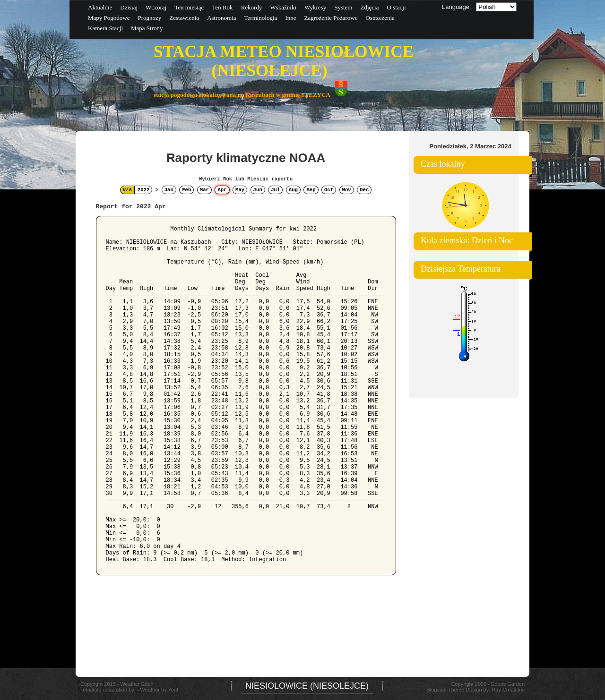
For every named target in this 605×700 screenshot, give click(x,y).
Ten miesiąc (189, 7)
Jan (169, 190)
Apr (222, 190)
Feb (186, 190)
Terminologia (261, 18)
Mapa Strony (147, 28)
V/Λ (127, 190)
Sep (311, 190)
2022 (144, 190)
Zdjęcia (369, 7)
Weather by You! (160, 690)
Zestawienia (184, 18)
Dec (364, 190)
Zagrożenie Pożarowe (331, 18)
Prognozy (149, 18)
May (240, 190)
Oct (329, 190)
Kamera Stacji (105, 28)
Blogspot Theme (445, 690)
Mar (204, 190)
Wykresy (315, 7)
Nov (347, 190)
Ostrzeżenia (380, 18)
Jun (258, 190)
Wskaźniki (283, 7)
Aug (293, 190)
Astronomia (221, 18)
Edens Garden (508, 684)
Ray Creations (508, 690)
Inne (290, 18)
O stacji (396, 7)
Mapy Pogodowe (109, 18)
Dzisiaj (129, 7)
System (343, 7)
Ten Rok (222, 7)
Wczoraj (156, 7)
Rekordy (252, 7)
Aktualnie (100, 7)
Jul (275, 190)
